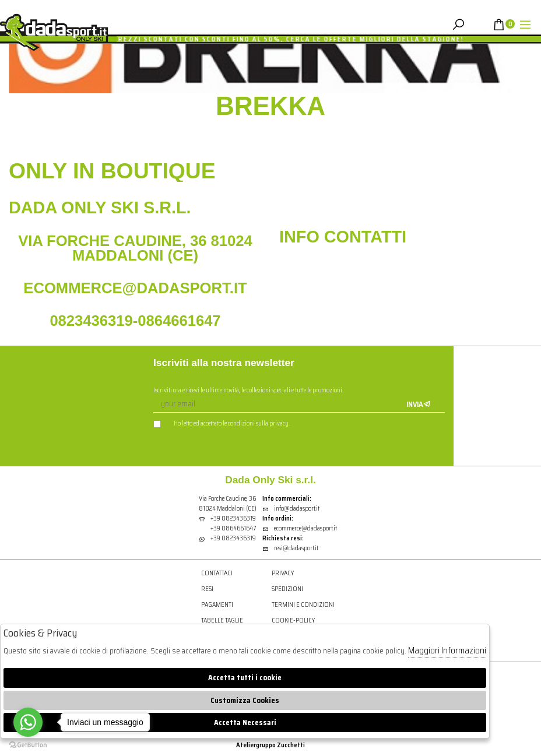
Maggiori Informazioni (447, 650)
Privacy (283, 573)
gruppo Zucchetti (280, 745)
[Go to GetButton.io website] (28, 744)
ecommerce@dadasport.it (300, 528)
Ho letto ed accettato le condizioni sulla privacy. (222, 423)
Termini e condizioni (303, 605)
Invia (419, 404)
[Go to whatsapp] (28, 722)
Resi (207, 589)
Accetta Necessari (245, 722)
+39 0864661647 (233, 528)
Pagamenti (217, 605)
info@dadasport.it (291, 509)
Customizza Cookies (245, 700)
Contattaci (217, 573)
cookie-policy (293, 620)
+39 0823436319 (233, 518)
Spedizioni (287, 589)
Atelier (246, 745)
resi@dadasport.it (290, 548)
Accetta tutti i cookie (245, 678)
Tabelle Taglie (222, 620)
